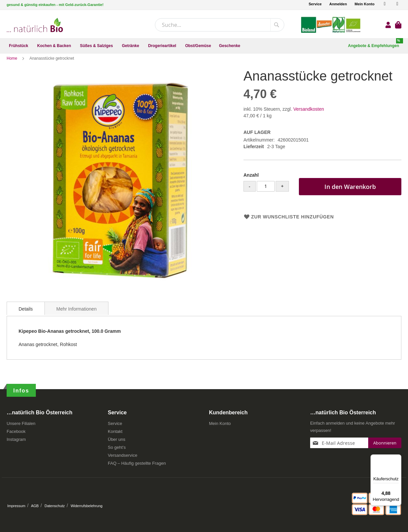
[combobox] (220, 25)
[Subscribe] (385, 443)
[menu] (204, 46)
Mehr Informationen (76, 315)
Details (26, 315)
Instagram (16, 439)
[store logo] (35, 25)
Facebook (16, 431)
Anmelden (338, 4)
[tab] (26, 315)
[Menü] (397, 458)
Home (12, 65)
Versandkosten (309, 115)
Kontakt (115, 431)
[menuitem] (19, 46)
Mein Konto (365, 4)
